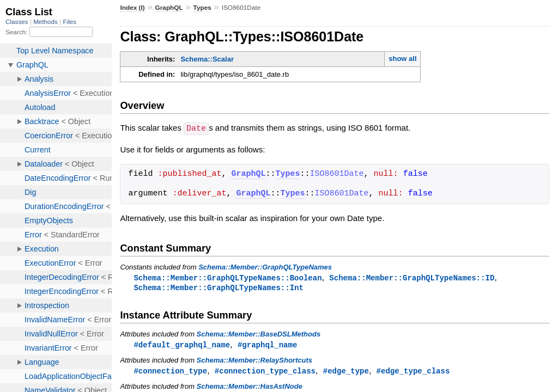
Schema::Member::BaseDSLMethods (259, 335)
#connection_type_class (265, 372)
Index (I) (132, 8)
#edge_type (346, 372)
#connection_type (170, 372)
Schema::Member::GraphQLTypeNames (265, 267)
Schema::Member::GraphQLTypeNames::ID (412, 277)
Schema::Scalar (207, 59)
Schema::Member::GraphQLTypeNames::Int (219, 288)
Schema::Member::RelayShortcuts (254, 361)
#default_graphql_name (182, 345)
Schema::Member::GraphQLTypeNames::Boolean (228, 277)
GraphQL (169, 8)
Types (202, 8)
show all (402, 59)
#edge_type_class (413, 372)
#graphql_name (267, 345)
